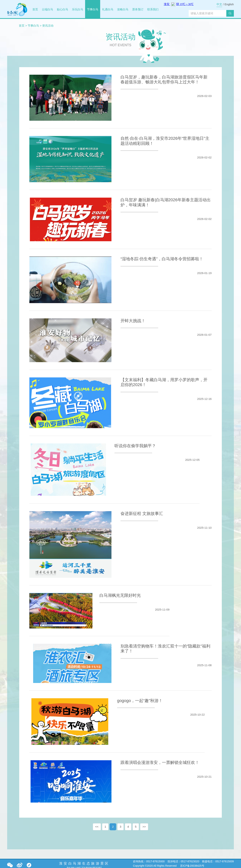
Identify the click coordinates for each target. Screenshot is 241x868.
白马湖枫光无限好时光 (120, 595)
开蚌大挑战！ (133, 321)
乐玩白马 (78, 9)
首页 (35, 9)
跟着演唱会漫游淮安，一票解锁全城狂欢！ (160, 762)
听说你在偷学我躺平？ (135, 446)
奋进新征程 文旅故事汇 (142, 514)
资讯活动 (48, 26)
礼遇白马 (108, 9)
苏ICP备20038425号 (192, 866)
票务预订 (138, 9)
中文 (219, 4)
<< (97, 827)
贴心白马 (63, 9)
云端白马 (47, 9)
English (229, 4)
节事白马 (93, 9)
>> (144, 827)
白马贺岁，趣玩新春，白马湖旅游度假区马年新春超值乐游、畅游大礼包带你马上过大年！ (164, 80)
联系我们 (153, 9)
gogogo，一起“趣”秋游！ (140, 701)
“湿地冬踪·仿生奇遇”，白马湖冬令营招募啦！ (162, 259)
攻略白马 (123, 9)
